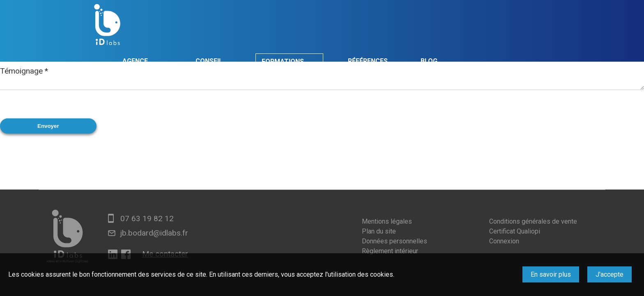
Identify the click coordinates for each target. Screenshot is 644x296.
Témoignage (24, 71)
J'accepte (609, 274)
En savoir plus (551, 274)
